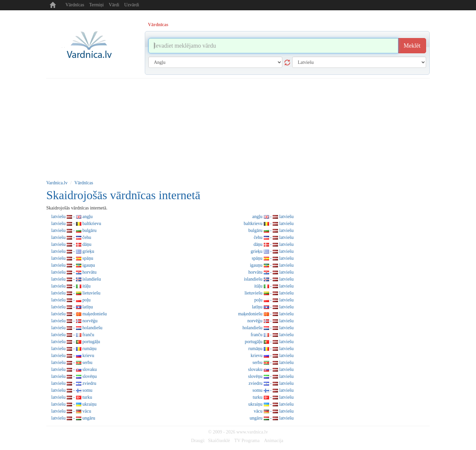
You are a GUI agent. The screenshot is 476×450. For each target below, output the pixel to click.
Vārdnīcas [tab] (158, 25)
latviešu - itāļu (71, 286)
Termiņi (97, 5)
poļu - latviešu (274, 300)
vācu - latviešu (274, 411)
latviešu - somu (72, 390)
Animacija (274, 441)
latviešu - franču (73, 335)
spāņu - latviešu (273, 258)
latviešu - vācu (71, 411)
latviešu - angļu (72, 217)
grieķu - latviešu (272, 251)
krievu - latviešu (272, 356)
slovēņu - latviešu (271, 376)
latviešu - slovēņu (74, 376)
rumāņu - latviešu (271, 349)
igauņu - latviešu (272, 265)
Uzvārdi (132, 5)
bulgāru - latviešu (271, 230)
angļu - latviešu (273, 217)
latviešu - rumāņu (74, 349)
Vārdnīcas (75, 5)
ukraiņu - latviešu (271, 404)
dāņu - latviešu (274, 244)
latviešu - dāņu (71, 244)
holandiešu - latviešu (268, 328)
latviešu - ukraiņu (74, 404)
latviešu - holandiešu (77, 328)
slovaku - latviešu (271, 369)
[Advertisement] (238, 128)
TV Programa (247, 441)
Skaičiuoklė (219, 441)
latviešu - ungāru (73, 418)
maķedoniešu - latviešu (266, 314)
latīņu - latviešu (273, 307)
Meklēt (412, 46)
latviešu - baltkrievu (76, 224)
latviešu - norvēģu (74, 321)
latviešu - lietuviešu (76, 293)
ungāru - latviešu (272, 418)
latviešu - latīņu (72, 307)
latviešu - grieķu (73, 251)
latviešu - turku (72, 397)
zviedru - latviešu (271, 383)
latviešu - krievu (73, 356)
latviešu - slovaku (74, 369)
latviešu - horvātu (74, 272)
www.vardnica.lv (252, 432)
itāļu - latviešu (274, 286)
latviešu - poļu (71, 300)
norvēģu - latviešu (270, 321)
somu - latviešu (273, 390)
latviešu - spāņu (72, 258)
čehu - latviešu (274, 237)
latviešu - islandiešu (76, 279)
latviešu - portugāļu (76, 342)
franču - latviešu (272, 335)
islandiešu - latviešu (269, 279)
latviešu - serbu (72, 362)
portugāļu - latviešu (269, 342)
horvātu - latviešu (271, 272)
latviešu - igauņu (73, 265)
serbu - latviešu (273, 362)
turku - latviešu (273, 397)
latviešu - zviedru (74, 383)
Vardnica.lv (57, 183)
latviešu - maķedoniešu (79, 314)
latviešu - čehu (71, 237)
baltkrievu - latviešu (269, 224)
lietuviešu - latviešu (269, 293)
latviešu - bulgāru (74, 230)
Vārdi (114, 5)
